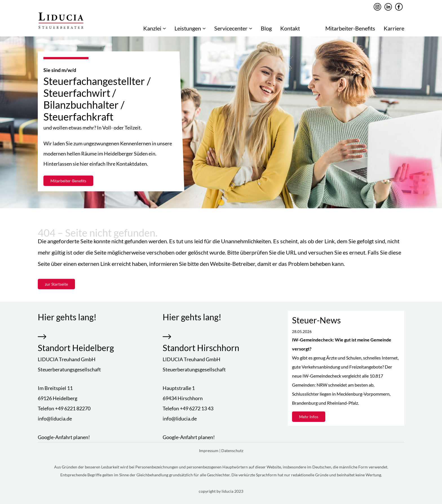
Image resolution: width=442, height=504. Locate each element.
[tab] (221, 202)
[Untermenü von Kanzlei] (164, 28)
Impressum (209, 451)
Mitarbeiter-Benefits (68, 181)
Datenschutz (232, 451)
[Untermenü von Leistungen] (204, 28)
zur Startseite (56, 284)
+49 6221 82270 (73, 408)
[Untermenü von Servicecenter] (251, 28)
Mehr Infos (309, 417)
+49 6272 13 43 (197, 408)
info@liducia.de (55, 418)
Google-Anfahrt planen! (64, 437)
